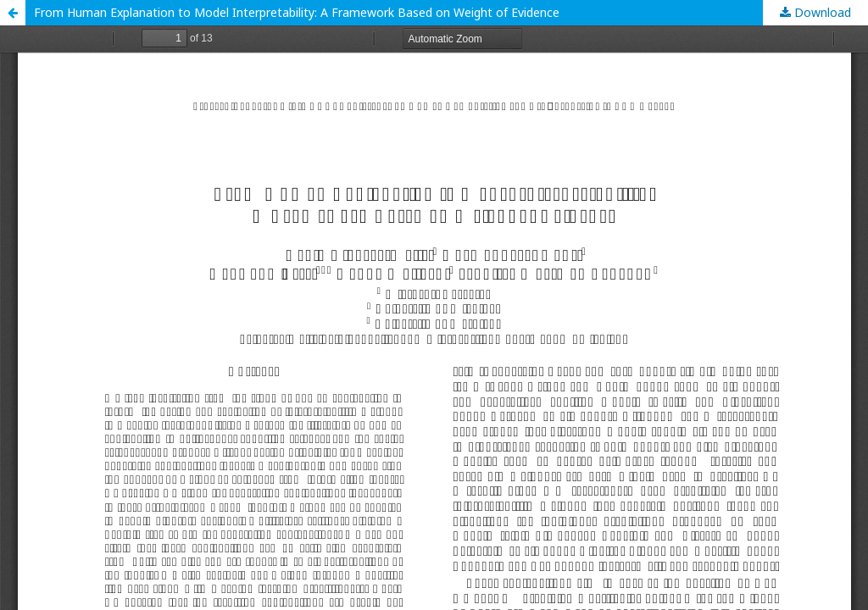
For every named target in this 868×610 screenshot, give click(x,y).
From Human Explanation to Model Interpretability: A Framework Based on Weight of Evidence (297, 12)
